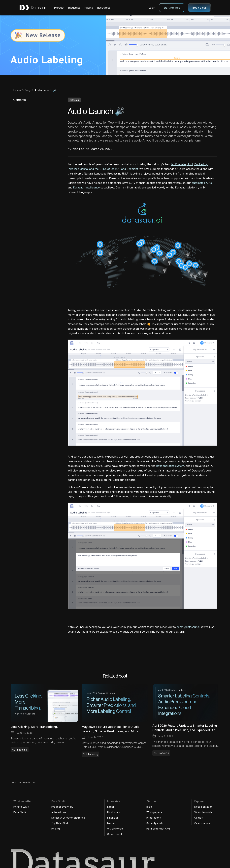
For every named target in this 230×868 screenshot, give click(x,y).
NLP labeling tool (182, 164)
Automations (59, 812)
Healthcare (114, 812)
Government (115, 834)
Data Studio (20, 812)
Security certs (155, 823)
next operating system (170, 466)
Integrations (154, 818)
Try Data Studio (61, 823)
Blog (149, 807)
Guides (199, 818)
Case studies (202, 823)
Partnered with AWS (158, 829)
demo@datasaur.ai (188, 627)
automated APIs (201, 183)
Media (111, 823)
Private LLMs (21, 807)
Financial (113, 818)
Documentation (203, 807)
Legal (111, 807)
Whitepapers (154, 812)
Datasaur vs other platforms (68, 818)
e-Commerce (115, 829)
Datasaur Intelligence (86, 187)
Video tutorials (203, 812)
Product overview (62, 807)
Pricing (89, 8)
